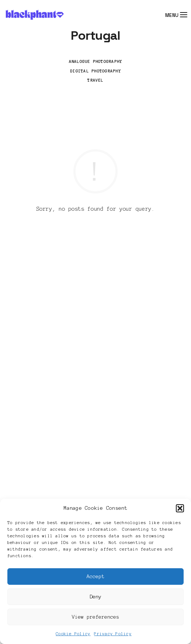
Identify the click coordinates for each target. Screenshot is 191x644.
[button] (180, 508)
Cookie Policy (73, 634)
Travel (95, 80)
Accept (95, 577)
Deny (95, 597)
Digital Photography (95, 71)
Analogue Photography (96, 61)
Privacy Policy (113, 634)
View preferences (95, 617)
